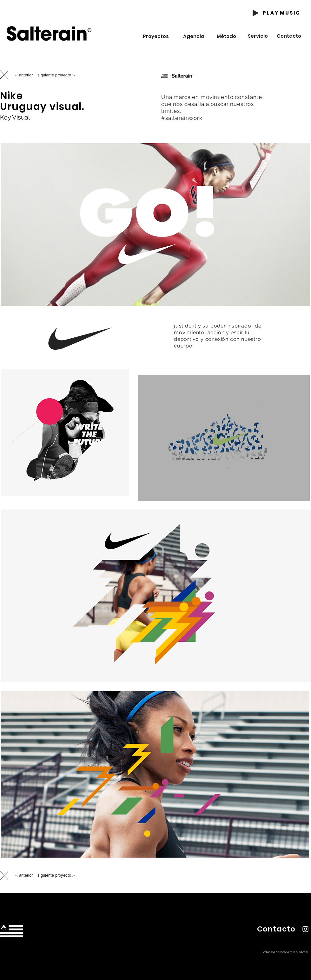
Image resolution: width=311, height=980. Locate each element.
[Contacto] (289, 36)
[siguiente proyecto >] (56, 75)
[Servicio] (258, 36)
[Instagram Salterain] (305, 929)
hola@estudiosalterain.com (14, 955)
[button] (276, 929)
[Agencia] (194, 36)
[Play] (255, 13)
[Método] (226, 36)
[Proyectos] (156, 36)
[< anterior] (24, 75)
